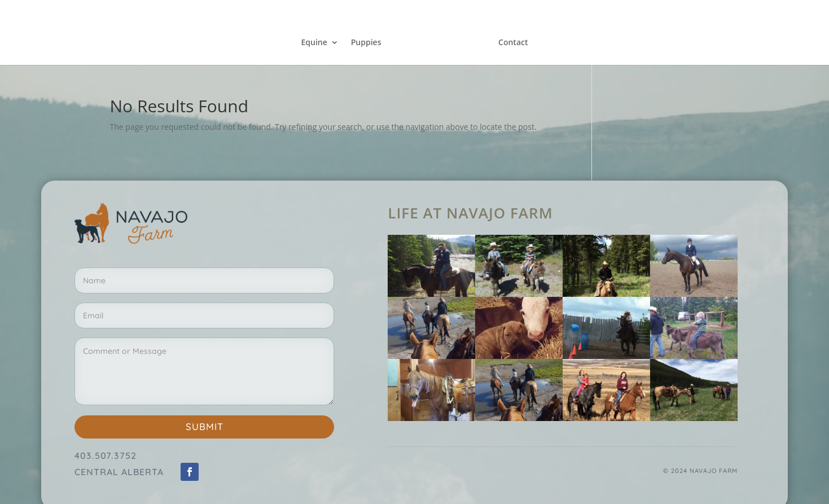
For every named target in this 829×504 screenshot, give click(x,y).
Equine (314, 43)
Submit (205, 426)
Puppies (366, 43)
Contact (513, 43)
